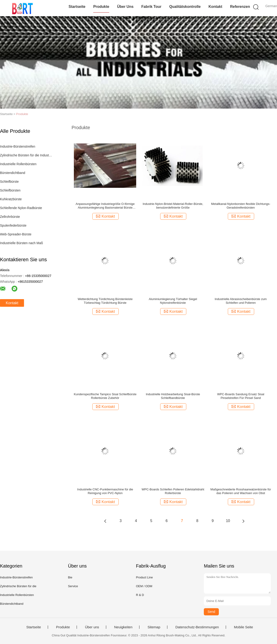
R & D (140, 595)
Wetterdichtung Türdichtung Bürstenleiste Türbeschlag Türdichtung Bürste (105, 301)
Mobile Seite (244, 627)
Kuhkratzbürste (11, 199)
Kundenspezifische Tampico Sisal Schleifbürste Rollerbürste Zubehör (105, 396)
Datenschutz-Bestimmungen (197, 627)
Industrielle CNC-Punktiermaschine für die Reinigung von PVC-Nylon (105, 491)
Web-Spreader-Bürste (16, 234)
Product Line (144, 577)
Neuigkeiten (123, 627)
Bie (70, 577)
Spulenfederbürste (13, 225)
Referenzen (240, 7)
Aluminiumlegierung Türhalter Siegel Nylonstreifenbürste (173, 301)
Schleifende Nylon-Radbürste (21, 208)
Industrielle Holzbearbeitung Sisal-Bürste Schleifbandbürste (173, 396)
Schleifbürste (9, 182)
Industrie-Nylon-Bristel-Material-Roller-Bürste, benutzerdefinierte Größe (173, 206)
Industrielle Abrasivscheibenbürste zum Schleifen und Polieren (241, 301)
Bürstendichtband (13, 173)
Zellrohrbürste (10, 217)
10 (228, 521)
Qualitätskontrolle (185, 7)
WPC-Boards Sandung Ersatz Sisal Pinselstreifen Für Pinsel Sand (241, 396)
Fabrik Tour (151, 7)
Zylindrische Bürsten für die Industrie (26, 155)
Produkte (101, 7)
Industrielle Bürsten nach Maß (21, 243)
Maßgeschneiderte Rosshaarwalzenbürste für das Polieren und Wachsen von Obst (241, 491)
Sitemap (154, 627)
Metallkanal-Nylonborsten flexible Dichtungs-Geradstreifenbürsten (241, 206)
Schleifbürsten (10, 190)
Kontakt (215, 7)
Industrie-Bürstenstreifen (18, 146)
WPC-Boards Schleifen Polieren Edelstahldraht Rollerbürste (173, 491)
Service (73, 586)
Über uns (125, 7)
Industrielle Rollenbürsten (18, 164)
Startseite (77, 7)
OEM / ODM (144, 586)
